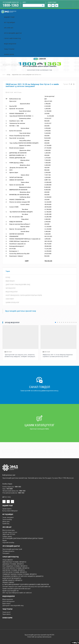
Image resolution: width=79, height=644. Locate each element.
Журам (5, 540)
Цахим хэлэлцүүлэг (12, 302)
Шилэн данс (6, 522)
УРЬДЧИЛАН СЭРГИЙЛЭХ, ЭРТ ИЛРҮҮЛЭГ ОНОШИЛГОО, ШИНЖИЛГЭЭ (23, 576)
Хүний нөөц (6, 524)
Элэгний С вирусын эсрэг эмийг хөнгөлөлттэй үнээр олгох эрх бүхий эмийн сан (26, 587)
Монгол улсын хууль (9, 530)
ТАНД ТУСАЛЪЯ (9, 49)
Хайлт (24, 2)
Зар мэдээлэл (11, 288)
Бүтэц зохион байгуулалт (10, 511)
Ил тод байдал (10, 23)
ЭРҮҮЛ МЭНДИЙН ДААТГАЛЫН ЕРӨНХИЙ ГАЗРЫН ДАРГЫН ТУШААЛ (23, 538)
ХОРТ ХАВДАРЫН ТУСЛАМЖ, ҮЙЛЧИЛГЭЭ (15, 566)
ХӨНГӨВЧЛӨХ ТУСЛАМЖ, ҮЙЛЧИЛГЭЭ (14, 570)
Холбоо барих (9, 54)
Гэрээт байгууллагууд (12, 39)
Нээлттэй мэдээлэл (8, 601)
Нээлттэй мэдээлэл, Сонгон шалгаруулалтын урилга (24, 295)
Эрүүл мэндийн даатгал (13, 33)
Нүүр (4, 75)
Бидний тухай (9, 17)
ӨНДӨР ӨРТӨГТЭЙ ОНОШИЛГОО (12, 578)
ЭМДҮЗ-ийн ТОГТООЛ (9, 534)
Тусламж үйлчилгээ (8, 551)
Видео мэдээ (10, 281)
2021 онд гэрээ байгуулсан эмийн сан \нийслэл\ (17, 593)
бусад (8, 75)
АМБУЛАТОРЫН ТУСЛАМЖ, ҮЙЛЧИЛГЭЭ (14, 562)
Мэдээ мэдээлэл (10, 44)
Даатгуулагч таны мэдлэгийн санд (18, 285)
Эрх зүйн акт (9, 28)
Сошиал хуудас (52, 2)
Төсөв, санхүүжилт (8, 517)
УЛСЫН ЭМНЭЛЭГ (8, 560)
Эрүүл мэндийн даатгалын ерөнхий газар (20, 311)
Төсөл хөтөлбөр (7, 519)
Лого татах (7, 497)
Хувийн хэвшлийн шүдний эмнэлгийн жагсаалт (17, 589)
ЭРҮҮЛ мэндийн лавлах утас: (11, 2)
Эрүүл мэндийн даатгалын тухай (12, 549)
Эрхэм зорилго (7, 509)
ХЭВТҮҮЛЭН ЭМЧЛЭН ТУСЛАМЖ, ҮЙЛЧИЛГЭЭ (16, 568)
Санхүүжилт (10, 299)
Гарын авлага (6, 614)
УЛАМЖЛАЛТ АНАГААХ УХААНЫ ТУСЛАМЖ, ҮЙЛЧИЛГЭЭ (20, 574)
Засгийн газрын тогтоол (10, 532)
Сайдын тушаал (7, 536)
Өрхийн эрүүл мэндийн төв (10, 591)
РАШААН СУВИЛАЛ (8, 582)
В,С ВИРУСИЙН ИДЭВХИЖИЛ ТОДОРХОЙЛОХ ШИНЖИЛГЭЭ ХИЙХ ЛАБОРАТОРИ (26, 585)
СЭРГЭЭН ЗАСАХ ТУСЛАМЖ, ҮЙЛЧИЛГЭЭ (15, 572)
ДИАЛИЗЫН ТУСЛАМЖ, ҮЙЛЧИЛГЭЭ (13, 564)
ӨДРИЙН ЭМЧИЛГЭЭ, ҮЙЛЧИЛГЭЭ (12, 580)
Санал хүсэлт (6, 612)
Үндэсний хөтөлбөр (8, 543)
